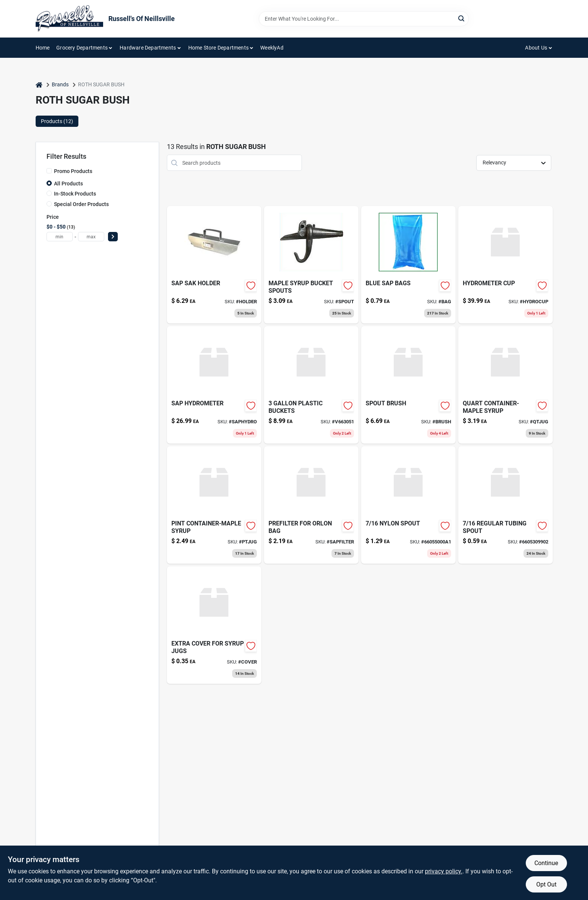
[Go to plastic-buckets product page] (311, 385)
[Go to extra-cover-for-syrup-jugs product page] (214, 625)
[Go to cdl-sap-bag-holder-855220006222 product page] (214, 265)
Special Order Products (81, 204)
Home (43, 48)
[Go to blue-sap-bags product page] (408, 265)
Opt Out (546, 884)
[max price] (91, 237)
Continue (546, 863)
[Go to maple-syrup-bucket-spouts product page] (311, 265)
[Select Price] (113, 237)
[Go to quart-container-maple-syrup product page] (505, 385)
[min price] (60, 237)
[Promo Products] (49, 171)
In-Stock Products (75, 194)
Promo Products (73, 171)
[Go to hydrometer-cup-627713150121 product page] (505, 265)
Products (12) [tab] (57, 121)
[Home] (39, 85)
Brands (60, 84)
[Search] (462, 18)
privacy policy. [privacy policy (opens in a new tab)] (444, 871)
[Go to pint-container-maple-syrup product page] (214, 505)
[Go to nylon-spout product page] (408, 505)
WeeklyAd (272, 48)
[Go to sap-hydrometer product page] (214, 385)
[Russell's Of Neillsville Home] (69, 19)
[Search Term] (364, 19)
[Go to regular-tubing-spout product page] (505, 505)
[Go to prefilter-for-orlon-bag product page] (311, 505)
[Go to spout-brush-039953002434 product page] (408, 385)
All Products (68, 184)
